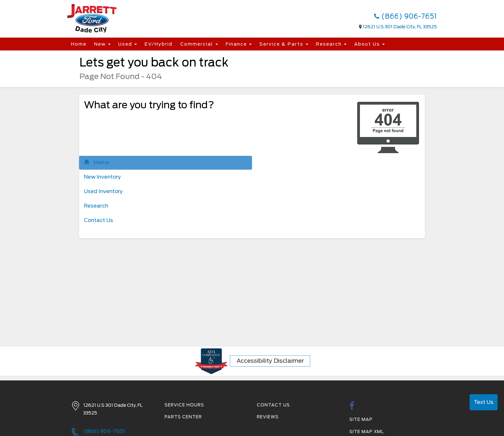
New (102, 44)
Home (79, 44)
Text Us (484, 402)
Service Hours (184, 405)
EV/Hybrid (159, 44)
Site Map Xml (367, 432)
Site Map (361, 419)
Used (128, 44)
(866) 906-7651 (405, 16)
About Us (369, 44)
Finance (239, 44)
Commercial (199, 44)
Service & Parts (284, 44)
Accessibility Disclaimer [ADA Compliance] (270, 361)
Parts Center (183, 417)
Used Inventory (103, 191)
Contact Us (99, 220)
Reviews (268, 417)
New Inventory (102, 177)
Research (331, 44)
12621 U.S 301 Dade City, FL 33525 (400, 27)
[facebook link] (352, 408)
